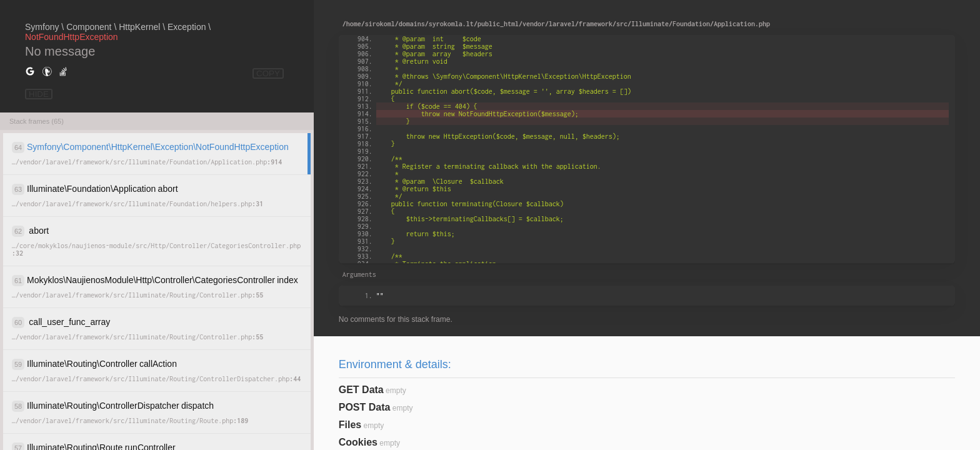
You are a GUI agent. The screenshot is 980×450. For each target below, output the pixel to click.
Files (350, 425)
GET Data (361, 390)
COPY (268, 73)
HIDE (39, 94)
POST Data (365, 407)
